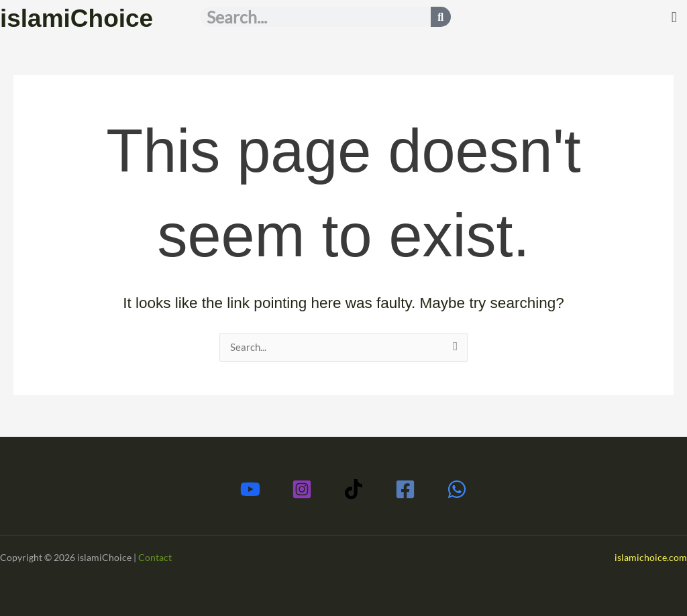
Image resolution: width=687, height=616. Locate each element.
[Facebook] (405, 489)
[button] (674, 18)
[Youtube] (250, 489)
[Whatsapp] (457, 489)
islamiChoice (83, 17)
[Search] (441, 17)
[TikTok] (354, 489)
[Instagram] (302, 489)
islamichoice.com (651, 557)
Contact (155, 557)
